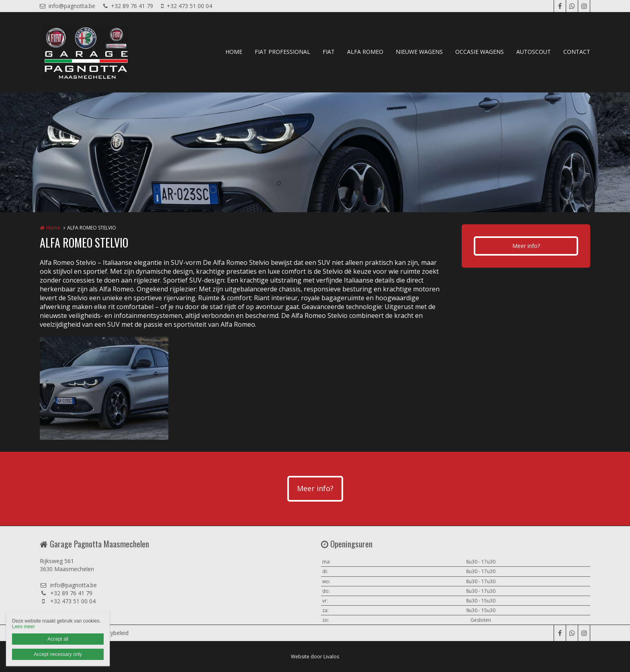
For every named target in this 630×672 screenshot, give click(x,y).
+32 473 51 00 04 (187, 6)
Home (53, 228)
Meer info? (526, 246)
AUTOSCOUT (534, 52)
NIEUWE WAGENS (419, 52)
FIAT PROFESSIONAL (282, 52)
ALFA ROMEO (365, 52)
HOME (234, 52)
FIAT (329, 52)
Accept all (58, 639)
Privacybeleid (112, 633)
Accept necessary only (58, 654)
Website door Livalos (315, 657)
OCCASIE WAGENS (480, 52)
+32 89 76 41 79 (128, 6)
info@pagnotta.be (67, 6)
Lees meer (24, 627)
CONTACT (577, 52)
